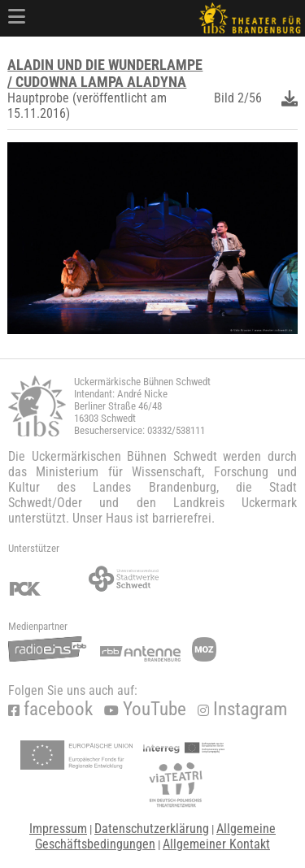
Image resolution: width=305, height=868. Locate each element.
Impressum (58, 829)
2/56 (250, 98)
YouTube (145, 709)
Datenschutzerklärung (152, 829)
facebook (50, 709)
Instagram (242, 709)
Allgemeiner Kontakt (216, 844)
